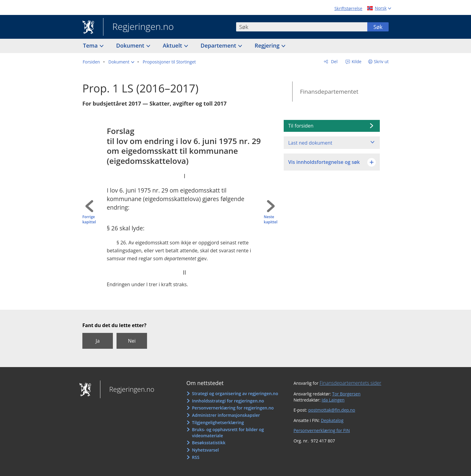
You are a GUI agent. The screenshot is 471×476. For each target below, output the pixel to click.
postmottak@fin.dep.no (332, 410)
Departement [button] (219, 45)
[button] (121, 62)
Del (334, 61)
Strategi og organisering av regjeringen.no (235, 393)
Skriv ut (381, 61)
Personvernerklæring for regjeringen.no (233, 408)
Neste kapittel (271, 220)
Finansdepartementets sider (351, 383)
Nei (132, 341)
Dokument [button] (131, 45)
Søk (378, 27)
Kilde (356, 61)
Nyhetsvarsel (205, 450)
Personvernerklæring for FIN (322, 430)
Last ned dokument (310, 143)
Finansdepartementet (329, 92)
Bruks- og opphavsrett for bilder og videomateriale (228, 433)
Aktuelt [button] (173, 45)
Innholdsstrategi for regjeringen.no (228, 401)
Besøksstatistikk (209, 443)
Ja (97, 341)
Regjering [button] (268, 45)
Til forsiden (301, 126)
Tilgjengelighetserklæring (218, 422)
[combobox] (302, 27)
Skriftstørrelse (348, 8)
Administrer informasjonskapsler (226, 415)
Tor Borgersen (346, 394)
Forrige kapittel (89, 220)
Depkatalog (332, 420)
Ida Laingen (333, 400)
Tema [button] (91, 45)
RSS (196, 457)
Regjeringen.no (138, 27)
